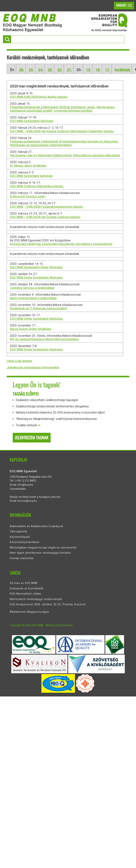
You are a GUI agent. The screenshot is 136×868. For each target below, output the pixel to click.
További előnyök (28, 425)
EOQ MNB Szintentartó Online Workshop (36, 267)
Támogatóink (18, 532)
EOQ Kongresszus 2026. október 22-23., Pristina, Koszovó (48, 604)
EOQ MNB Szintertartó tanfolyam (31, 176)
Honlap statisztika (22, 558)
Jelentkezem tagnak (32, 438)
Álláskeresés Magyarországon (30, 612)
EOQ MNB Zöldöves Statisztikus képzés (37, 186)
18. (98, 70)
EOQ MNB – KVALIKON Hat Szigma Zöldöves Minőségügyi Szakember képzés (62, 131)
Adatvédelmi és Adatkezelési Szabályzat (36, 526)
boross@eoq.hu (27, 501)
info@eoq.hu (25, 485)
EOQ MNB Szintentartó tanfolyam (32, 121)
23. (50, 70)
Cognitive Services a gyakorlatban (32, 288)
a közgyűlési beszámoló (58, 244)
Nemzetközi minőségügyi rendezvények (36, 599)
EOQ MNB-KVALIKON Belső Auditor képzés (39, 97)
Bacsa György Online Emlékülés (31, 329)
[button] (124, 6)
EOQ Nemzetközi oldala (25, 594)
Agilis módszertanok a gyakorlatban (33, 298)
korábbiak (122, 70)
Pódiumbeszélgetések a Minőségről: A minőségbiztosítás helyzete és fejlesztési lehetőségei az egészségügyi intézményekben (64, 143)
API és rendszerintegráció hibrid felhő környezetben (44, 339)
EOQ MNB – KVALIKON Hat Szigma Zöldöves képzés (45, 217)
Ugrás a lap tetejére (19, 361)
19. (88, 70)
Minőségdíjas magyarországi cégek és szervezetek (43, 548)
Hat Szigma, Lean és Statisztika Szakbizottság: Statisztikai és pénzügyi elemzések (65, 155)
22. (60, 70)
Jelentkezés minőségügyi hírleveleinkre (33, 367)
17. (108, 70)
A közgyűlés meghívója (25, 244)
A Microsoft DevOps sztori (28, 196)
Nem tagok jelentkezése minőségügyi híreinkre (40, 553)
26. (22, 70)
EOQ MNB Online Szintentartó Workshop (36, 278)
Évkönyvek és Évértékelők (27, 589)
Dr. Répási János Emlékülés (28, 166)
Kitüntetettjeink (20, 537)
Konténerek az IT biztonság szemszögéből (38, 308)
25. (31, 70)
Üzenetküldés (18, 489)
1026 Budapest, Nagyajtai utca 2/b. (31, 477)
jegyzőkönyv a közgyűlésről (94, 244)
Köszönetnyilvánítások (25, 542)
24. (41, 70)
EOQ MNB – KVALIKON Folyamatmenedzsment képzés (46, 207)
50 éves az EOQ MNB (24, 583)
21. (69, 70)
